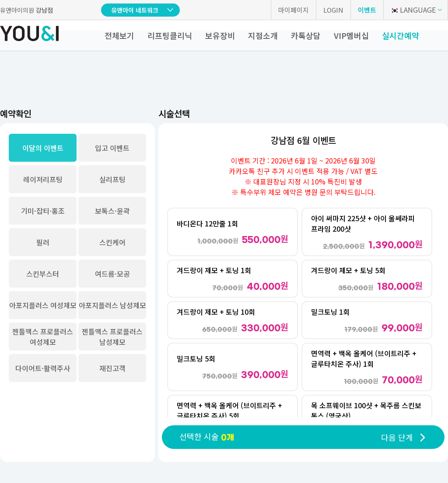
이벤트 (367, 10)
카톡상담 (306, 35)
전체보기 (119, 35)
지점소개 (263, 35)
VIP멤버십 (351, 35)
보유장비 (220, 35)
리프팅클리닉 (170, 35)
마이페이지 (294, 10)
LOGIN (333, 10)
